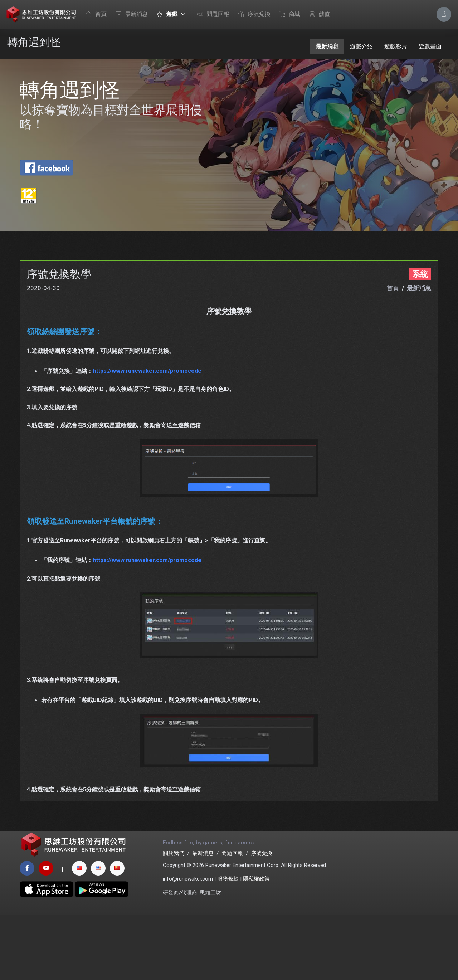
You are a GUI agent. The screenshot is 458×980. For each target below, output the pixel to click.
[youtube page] (46, 934)
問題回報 (211, 15)
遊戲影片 (396, 46)
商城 (288, 15)
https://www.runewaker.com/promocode (147, 430)
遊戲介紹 (361, 46)
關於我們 (174, 919)
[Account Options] (444, 14)
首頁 (94, 15)
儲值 (318, 15)
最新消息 (130, 15)
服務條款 (228, 945)
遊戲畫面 (430, 46)
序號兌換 (253, 15)
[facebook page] (27, 934)
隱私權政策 (256, 945)
